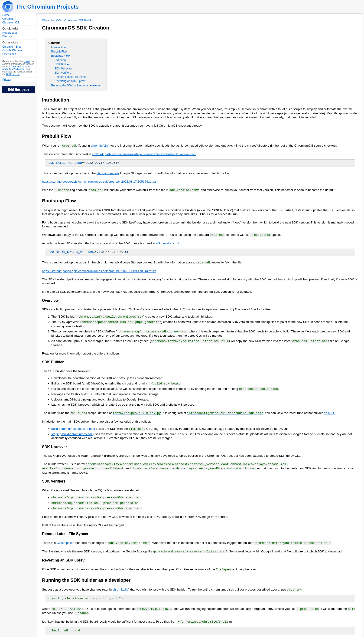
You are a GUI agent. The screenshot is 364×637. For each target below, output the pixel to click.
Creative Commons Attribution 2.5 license (16, 68)
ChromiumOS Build (78, 20)
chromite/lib (120, 585)
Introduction (58, 47)
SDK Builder (62, 64)
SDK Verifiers (63, 73)
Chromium (9, 19)
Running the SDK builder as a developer (76, 85)
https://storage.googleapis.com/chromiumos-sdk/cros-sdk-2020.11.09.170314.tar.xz (99, 270)
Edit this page (19, 89)
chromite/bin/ (100, 146)
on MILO (330, 411)
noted (27, 61)
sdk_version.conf (167, 243)
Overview (60, 60)
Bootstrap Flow (60, 56)
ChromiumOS (11, 23)
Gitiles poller (65, 539)
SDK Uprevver (63, 69)
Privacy (7, 80)
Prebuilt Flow (59, 52)
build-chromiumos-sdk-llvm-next (73, 426)
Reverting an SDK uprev (70, 81)
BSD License (13, 74)
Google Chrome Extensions (12, 52)
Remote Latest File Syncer (71, 77)
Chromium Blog (12, 47)
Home (6, 15)
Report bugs (10, 33)
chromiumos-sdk (108, 173)
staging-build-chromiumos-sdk (72, 431)
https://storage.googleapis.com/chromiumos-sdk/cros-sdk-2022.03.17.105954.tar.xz (99, 181)
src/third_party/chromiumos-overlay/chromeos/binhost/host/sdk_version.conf (144, 154)
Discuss (7, 36)
